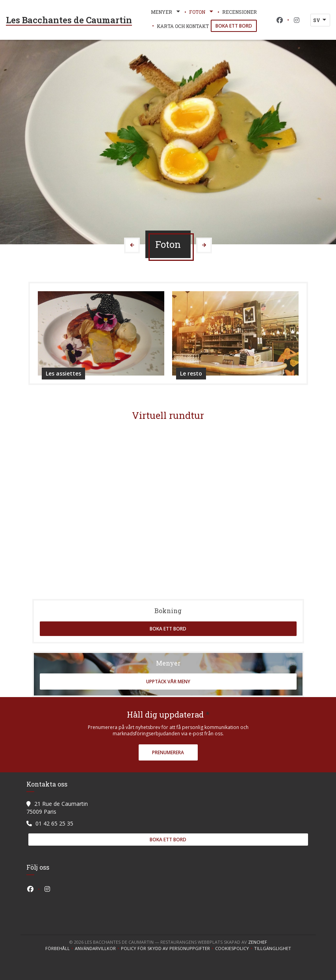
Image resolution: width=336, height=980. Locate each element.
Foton (202, 12)
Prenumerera (168, 752)
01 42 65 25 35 (54, 823)
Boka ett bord (234, 26)
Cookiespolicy (235, 948)
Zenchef (258, 942)
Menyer (166, 12)
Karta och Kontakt (183, 26)
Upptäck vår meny (168, 682)
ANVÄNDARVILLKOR (98, 948)
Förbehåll (60, 948)
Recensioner (239, 12)
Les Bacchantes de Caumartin (69, 20)
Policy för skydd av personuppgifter (168, 948)
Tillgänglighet (273, 948)
